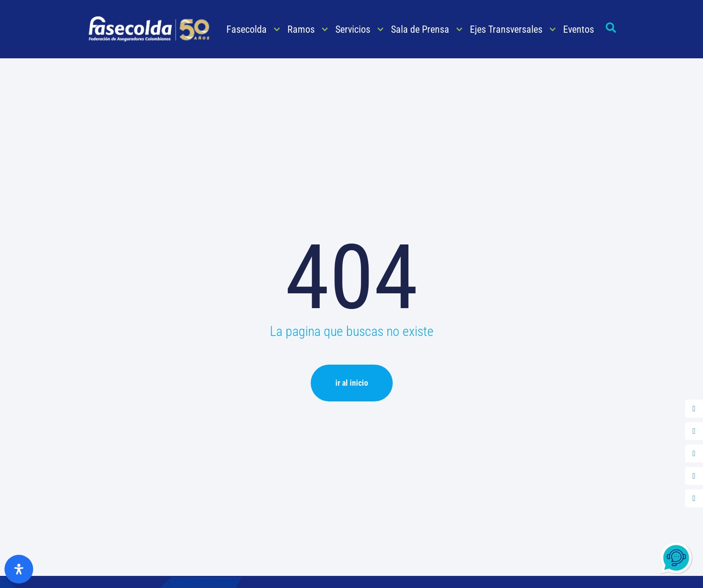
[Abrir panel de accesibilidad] (19, 569)
